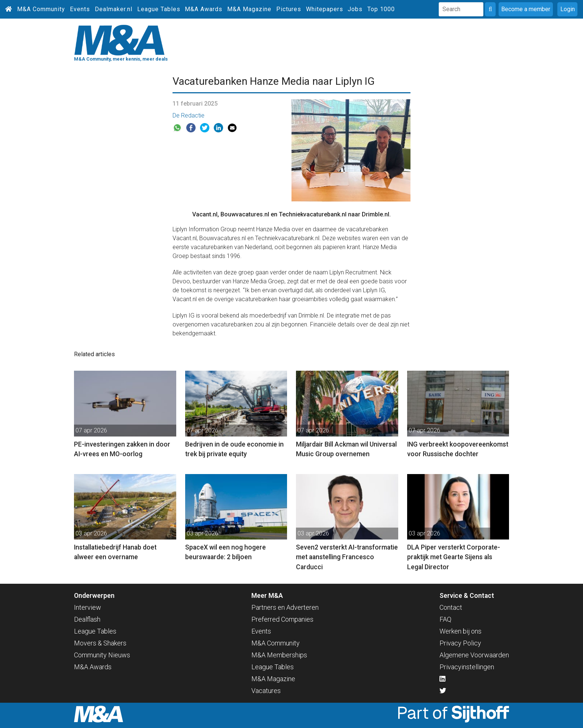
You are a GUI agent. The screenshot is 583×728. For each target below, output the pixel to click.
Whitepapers (325, 9)
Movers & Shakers (100, 643)
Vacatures (266, 691)
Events (80, 9)
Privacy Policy (460, 643)
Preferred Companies (282, 619)
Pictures (289, 9)
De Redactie (189, 115)
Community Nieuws (102, 655)
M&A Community (41, 9)
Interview (88, 607)
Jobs (355, 9)
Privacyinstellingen (467, 667)
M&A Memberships (279, 655)
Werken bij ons (460, 631)
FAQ (445, 619)
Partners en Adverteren (285, 607)
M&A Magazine (249, 9)
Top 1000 (381, 9)
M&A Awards (204, 9)
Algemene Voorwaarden (474, 655)
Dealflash (87, 619)
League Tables (159, 9)
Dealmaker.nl (114, 9)
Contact (451, 607)
